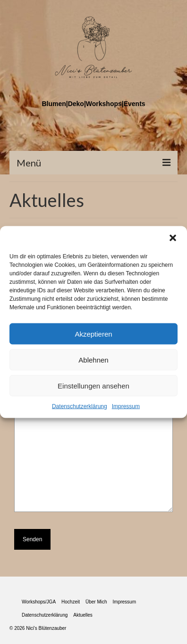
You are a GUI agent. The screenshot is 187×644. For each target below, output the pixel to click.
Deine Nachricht (93, 409)
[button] (173, 238)
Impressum (126, 406)
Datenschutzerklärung (80, 406)
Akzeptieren (93, 334)
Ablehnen (93, 359)
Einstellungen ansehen (93, 385)
